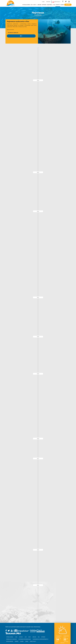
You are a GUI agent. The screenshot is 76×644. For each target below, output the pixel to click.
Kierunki (39, 5)
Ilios (32, 5)
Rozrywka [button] (50, 5)
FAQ (54, 5)
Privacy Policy (33, 640)
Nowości (58, 5)
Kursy (30, 635)
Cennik (68, 5)
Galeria (62, 5)
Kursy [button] (35, 5)
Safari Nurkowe (10, 640)
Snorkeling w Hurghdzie (11, 637)
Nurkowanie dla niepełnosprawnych (40, 637)
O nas (43, 2)
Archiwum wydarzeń (13, 33)
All (21, 36)
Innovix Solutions (34, 643)
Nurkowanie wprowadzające (25, 637)
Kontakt (48, 2)
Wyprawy (44, 5)
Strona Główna (26, 5)
